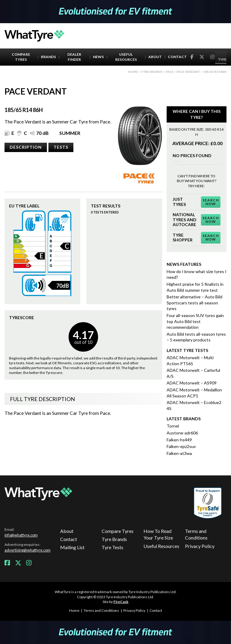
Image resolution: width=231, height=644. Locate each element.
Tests (61, 147)
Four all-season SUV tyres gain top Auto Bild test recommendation (195, 321)
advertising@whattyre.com (28, 550)
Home (133, 72)
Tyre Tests (112, 547)
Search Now (211, 202)
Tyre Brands (114, 539)
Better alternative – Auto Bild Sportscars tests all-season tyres (194, 303)
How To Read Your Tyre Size (158, 534)
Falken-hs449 (179, 440)
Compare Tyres (21, 57)
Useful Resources (126, 57)
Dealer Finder (74, 57)
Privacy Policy (200, 546)
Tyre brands (152, 72)
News (98, 57)
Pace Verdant (188, 72)
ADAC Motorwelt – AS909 (192, 383)
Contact (177, 57)
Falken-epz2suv (181, 446)
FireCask (121, 602)
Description (26, 147)
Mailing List (72, 547)
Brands (48, 57)
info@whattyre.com (21, 535)
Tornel (173, 426)
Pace (170, 72)
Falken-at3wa (179, 453)
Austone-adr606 (182, 433)
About (155, 57)
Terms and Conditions (196, 534)
